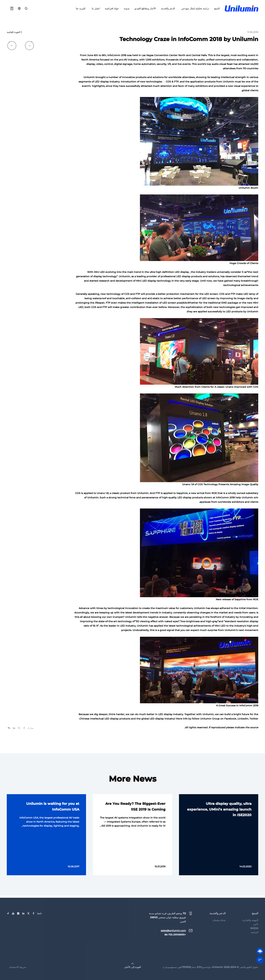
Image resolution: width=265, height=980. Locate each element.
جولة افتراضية (112, 8)
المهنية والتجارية (250, 929)
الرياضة (255, 941)
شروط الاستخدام (18, 976)
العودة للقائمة (15, 32)
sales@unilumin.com (173, 940)
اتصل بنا (95, 8)
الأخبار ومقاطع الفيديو (145, 8)
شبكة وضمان (219, 929)
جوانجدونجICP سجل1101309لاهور (194, 976)
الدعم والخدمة (168, 8)
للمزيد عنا (81, 8)
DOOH (254, 937)
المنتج (217, 8)
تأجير (256, 933)
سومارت (167, 976)
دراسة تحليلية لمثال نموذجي (195, 8)
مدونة (127, 8)
